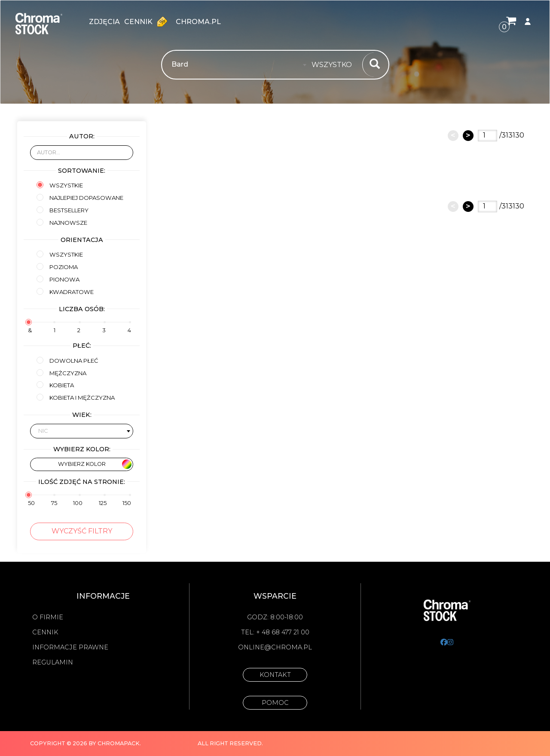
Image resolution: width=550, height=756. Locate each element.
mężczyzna (61, 373)
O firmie (48, 617)
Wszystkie (60, 185)
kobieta (55, 385)
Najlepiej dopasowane (80, 197)
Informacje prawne (70, 647)
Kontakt (275, 675)
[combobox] (334, 65)
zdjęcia (104, 22)
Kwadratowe (65, 292)
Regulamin (53, 662)
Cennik (148, 21)
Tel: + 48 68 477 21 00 (275, 632)
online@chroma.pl (275, 647)
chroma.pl (198, 22)
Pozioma (57, 267)
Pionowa (58, 279)
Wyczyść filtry (82, 531)
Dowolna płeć (67, 360)
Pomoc (275, 703)
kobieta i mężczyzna (76, 397)
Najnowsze (62, 222)
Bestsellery (63, 210)
